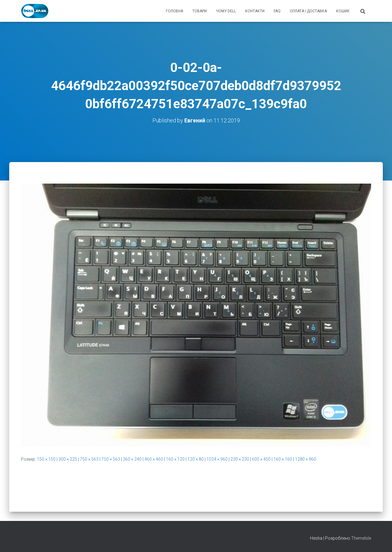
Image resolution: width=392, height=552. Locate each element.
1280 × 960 (306, 459)
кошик (343, 11)
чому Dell (226, 11)
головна (174, 11)
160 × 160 (283, 459)
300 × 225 (68, 459)
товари (200, 11)
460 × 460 (154, 459)
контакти (255, 11)
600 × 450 (261, 459)
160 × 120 (175, 459)
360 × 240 (132, 459)
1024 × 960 (217, 459)
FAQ (277, 11)
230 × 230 (240, 459)
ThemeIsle (361, 538)
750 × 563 (89, 459)
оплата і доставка (308, 11)
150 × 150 (46, 459)
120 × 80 (196, 459)
